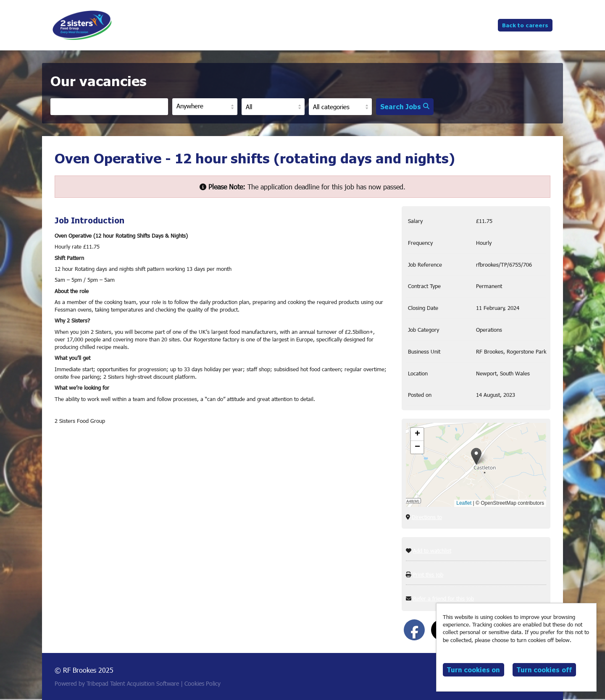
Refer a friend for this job (443, 598)
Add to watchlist (432, 551)
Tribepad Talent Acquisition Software (133, 683)
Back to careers (525, 25)
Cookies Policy (203, 683)
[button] (476, 456)
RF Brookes (82, 25)
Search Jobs (405, 106)
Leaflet (464, 503)
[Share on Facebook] (414, 630)
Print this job (428, 574)
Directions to (427, 517)
